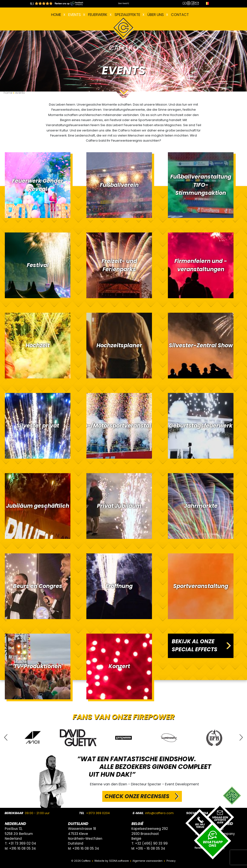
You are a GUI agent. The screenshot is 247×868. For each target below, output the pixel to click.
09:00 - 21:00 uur (37, 813)
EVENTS (75, 15)
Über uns (156, 15)
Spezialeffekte (127, 15)
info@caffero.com (159, 813)
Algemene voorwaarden (148, 861)
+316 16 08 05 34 (23, 849)
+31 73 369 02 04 (22, 843)
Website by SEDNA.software (112, 861)
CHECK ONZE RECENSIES (137, 796)
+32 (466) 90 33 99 (151, 843)
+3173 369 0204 (98, 813)
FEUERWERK (98, 15)
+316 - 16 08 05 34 (151, 849)
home (8, 93)
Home (56, 15)
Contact (180, 15)
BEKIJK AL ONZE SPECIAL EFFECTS (195, 645)
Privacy (171, 861)
